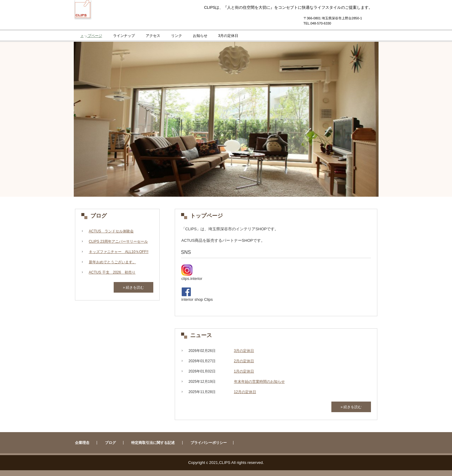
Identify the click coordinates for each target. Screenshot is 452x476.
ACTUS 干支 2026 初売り (112, 272)
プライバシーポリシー (209, 443)
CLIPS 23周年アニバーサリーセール (118, 241)
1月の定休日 (244, 371)
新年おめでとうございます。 (112, 262)
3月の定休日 (228, 36)
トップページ (91, 36)
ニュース (201, 335)
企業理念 (82, 443)
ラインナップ (124, 36)
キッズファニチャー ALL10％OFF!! (119, 252)
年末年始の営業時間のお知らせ (259, 382)
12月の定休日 (245, 392)
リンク (177, 36)
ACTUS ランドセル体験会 (111, 231)
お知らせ (200, 36)
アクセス (153, 36)
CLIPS (83, 28)
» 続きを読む (351, 407)
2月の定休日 (244, 361)
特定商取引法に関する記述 (153, 443)
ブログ (99, 216)
